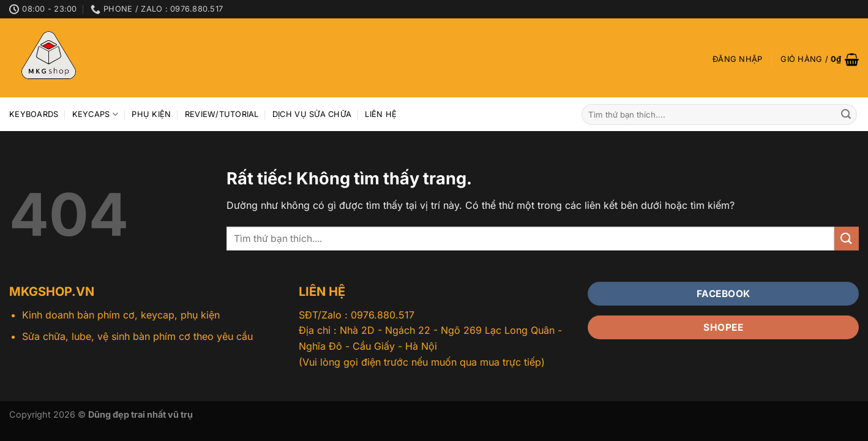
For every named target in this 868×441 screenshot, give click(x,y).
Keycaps (95, 114)
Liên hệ (381, 114)
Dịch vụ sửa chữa (312, 114)
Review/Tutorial (222, 114)
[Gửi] (846, 115)
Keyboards (34, 114)
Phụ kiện (151, 114)
